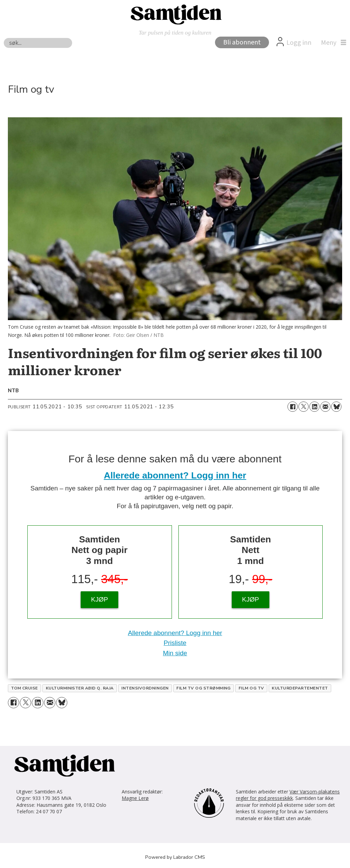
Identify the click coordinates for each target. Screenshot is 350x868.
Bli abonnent (242, 42)
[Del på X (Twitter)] (304, 407)
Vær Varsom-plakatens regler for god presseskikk (288, 795)
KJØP (99, 599)
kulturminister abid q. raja (80, 688)
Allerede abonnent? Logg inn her (175, 475)
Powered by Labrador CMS (175, 857)
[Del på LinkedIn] (314, 407)
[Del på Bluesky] (336, 407)
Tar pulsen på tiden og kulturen (175, 33)
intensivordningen (145, 688)
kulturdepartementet (300, 688)
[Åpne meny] (332, 43)
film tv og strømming (204, 688)
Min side (175, 653)
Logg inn (299, 43)
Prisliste (175, 643)
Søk (4, 38)
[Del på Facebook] (293, 407)
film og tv (251, 688)
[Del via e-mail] (325, 407)
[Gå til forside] (175, 14)
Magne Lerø (135, 798)
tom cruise (24, 688)
